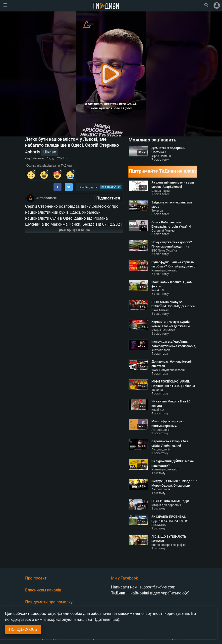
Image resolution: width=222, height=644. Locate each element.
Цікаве (50, 152)
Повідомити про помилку (49, 602)
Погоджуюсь (23, 629)
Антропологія (46, 198)
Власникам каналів (43, 590)
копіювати (111, 187)
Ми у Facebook (124, 578)
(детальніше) (107, 619)
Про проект (36, 578)
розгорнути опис (74, 229)
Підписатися (108, 198)
